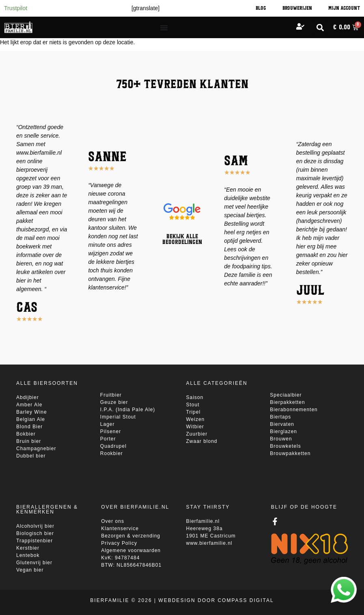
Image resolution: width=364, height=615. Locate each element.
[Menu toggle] (164, 28)
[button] (320, 27)
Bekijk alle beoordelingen (182, 240)
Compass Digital (246, 600)
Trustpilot (16, 8)
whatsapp (343, 581)
